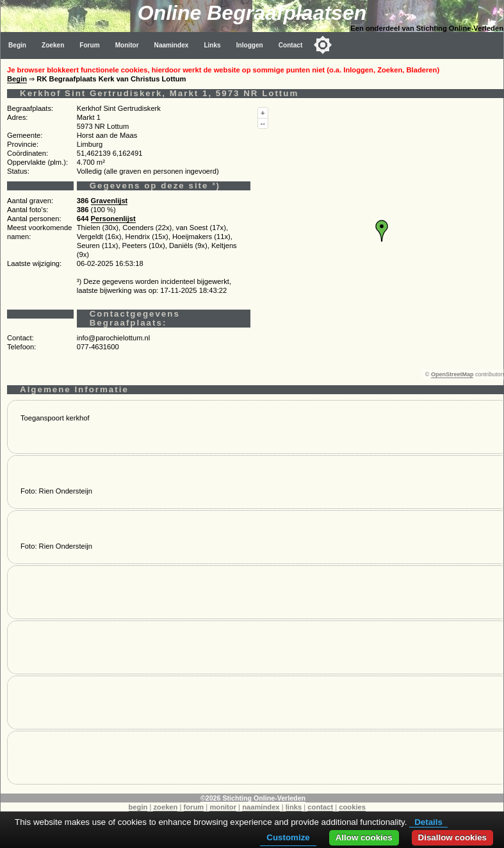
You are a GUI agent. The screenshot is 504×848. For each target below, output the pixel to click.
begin (138, 807)
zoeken (165, 807)
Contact (291, 45)
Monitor (127, 45)
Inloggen (250, 45)
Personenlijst (113, 219)
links (294, 807)
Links (212, 45)
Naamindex (172, 45)
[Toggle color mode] (323, 45)
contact (320, 807)
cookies (352, 807)
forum (194, 807)
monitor (223, 807)
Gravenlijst (110, 201)
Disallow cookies (452, 837)
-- (263, 123)
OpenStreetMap (452, 374)
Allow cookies (364, 837)
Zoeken (53, 45)
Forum (89, 45)
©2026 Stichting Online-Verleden (253, 798)
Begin (17, 45)
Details (428, 822)
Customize (288, 837)
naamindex (261, 807)
